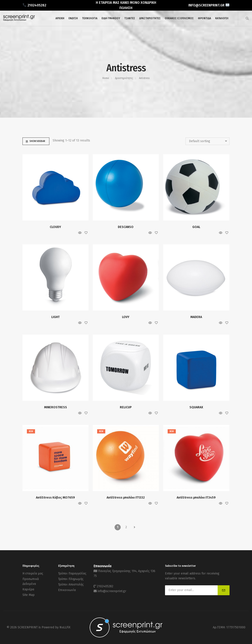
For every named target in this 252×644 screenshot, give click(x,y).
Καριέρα (28, 589)
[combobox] (208, 141)
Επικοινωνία (67, 590)
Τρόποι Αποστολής (71, 585)
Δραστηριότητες (124, 78)
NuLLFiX (65, 627)
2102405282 (105, 586)
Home (106, 78)
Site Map (29, 595)
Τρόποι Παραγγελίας (72, 573)
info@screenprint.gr (112, 591)
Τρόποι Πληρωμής (71, 579)
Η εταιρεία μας (33, 573)
